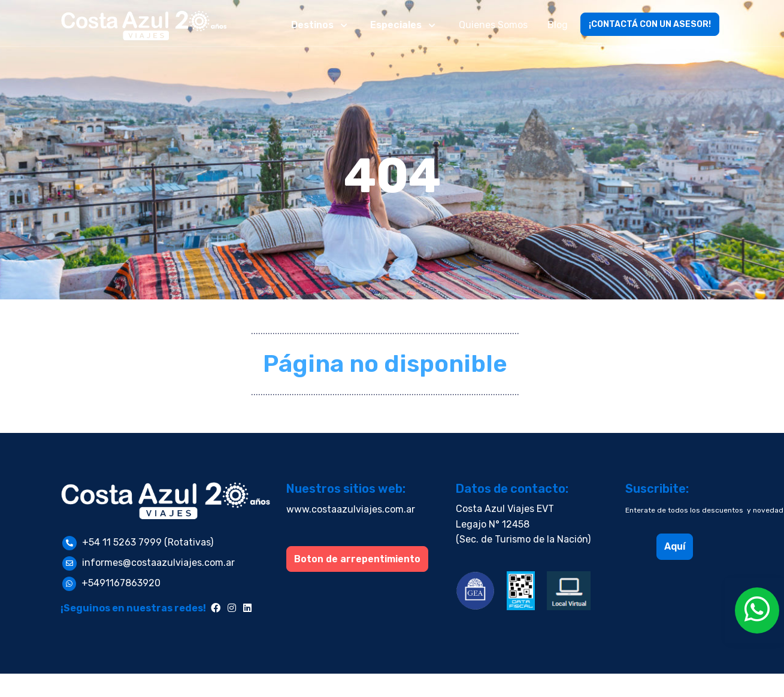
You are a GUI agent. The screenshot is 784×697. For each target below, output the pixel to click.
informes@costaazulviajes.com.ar (158, 563)
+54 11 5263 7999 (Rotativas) (148, 542)
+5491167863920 (121, 583)
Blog (558, 25)
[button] (320, 25)
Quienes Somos (493, 25)
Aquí (675, 546)
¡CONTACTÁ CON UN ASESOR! (650, 24)
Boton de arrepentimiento (357, 559)
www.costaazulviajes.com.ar (351, 509)
